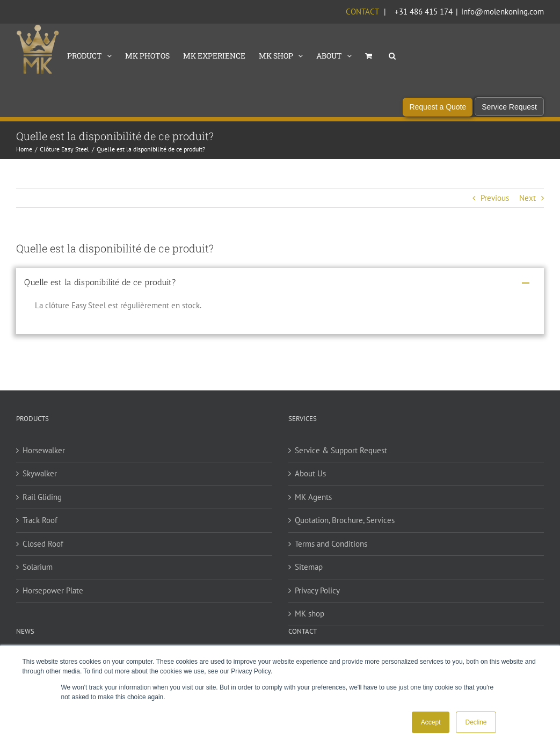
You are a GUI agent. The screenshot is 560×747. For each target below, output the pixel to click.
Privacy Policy (317, 592)
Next (528, 199)
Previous (495, 199)
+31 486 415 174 (424, 12)
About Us (310, 474)
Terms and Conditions (331, 545)
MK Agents (313, 498)
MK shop (310, 615)
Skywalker (40, 474)
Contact (362, 12)
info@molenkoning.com (503, 12)
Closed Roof (43, 545)
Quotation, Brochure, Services (345, 521)
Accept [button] (431, 722)
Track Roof (40, 521)
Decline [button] (476, 722)
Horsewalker (44, 451)
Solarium (38, 568)
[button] (392, 55)
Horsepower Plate (53, 592)
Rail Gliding (42, 498)
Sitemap (309, 568)
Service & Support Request (341, 451)
